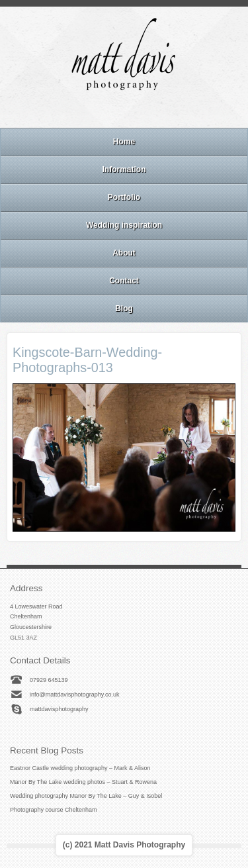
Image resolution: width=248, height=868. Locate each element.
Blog (124, 309)
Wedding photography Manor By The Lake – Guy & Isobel (86, 796)
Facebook (106, 111)
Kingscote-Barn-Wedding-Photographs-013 (87, 360)
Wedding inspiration (124, 225)
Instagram (124, 111)
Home (124, 142)
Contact (124, 281)
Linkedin (142, 111)
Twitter (159, 111)
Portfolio (124, 197)
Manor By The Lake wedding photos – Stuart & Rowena (83, 782)
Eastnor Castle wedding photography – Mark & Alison (80, 768)
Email (88, 111)
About (124, 253)
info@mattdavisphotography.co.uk (75, 695)
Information (124, 169)
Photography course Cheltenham (54, 810)
